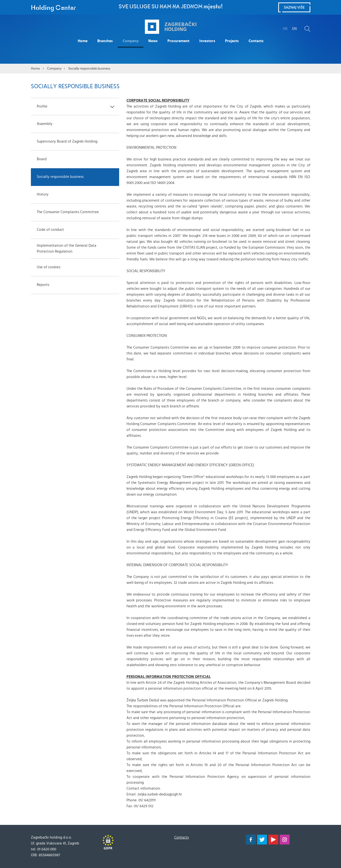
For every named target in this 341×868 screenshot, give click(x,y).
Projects (232, 41)
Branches (105, 41)
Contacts (256, 41)
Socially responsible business (89, 69)
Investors (207, 41)
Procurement (178, 41)
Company (131, 41)
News (153, 41)
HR (285, 29)
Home (83, 41)
